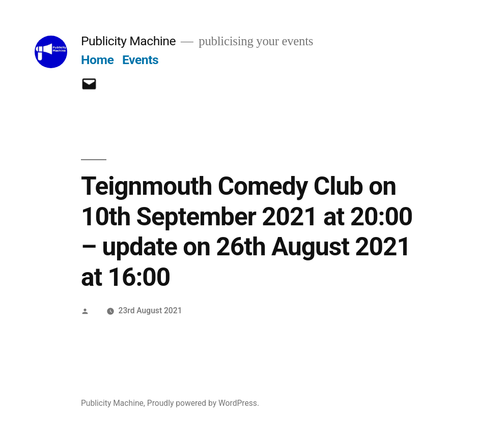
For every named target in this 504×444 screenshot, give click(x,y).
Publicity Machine (128, 41)
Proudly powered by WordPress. (203, 403)
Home (97, 60)
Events (140, 60)
